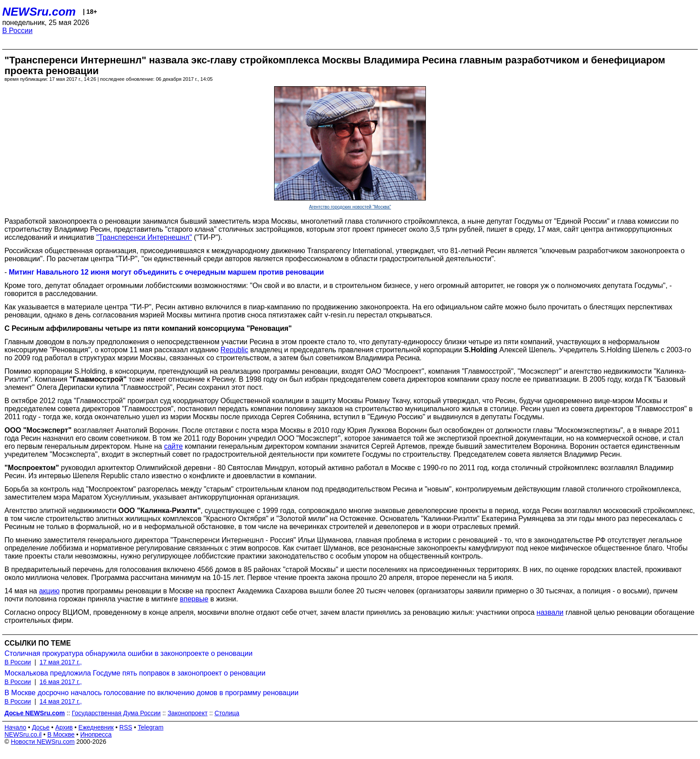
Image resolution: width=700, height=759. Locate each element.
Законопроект (187, 713)
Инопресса (96, 734)
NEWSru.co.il (23, 734)
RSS (126, 727)
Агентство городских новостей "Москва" (350, 207)
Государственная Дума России (116, 713)
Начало (15, 727)
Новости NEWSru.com (43, 742)
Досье (41, 727)
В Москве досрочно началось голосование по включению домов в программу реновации (152, 693)
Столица (227, 713)
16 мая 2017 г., (61, 682)
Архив (64, 727)
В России (17, 31)
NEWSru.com (39, 12)
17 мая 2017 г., (61, 662)
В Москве (61, 734)
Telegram (151, 727)
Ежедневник (96, 727)
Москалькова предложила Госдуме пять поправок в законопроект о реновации (135, 673)
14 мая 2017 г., (61, 701)
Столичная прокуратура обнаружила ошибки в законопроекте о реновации (129, 653)
